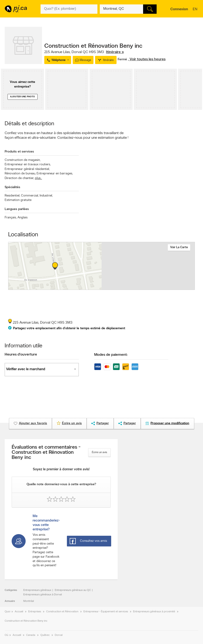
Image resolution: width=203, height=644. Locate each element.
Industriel (46, 196)
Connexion (179, 9)
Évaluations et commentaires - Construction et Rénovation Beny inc (46, 453)
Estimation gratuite (18, 200)
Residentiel (12, 196)
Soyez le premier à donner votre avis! (61, 469)
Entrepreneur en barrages (55, 174)
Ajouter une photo (22, 97)
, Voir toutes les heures (147, 59)
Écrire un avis (99, 452)
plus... (38, 178)
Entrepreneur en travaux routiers (28, 164)
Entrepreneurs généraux (37, 590)
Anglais (22, 218)
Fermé (123, 59)
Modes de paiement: (111, 355)
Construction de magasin (22, 160)
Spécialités (12, 187)
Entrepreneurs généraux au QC (73, 590)
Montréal (29, 601)
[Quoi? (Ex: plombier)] (69, 9)
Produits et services (19, 152)
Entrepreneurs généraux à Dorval (43, 595)
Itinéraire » (115, 52)
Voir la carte (179, 247)
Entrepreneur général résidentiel (27, 169)
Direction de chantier (19, 178)
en (196, 10)
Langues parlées (17, 209)
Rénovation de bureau (20, 174)
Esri (118, 287)
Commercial (30, 196)
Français (11, 218)
